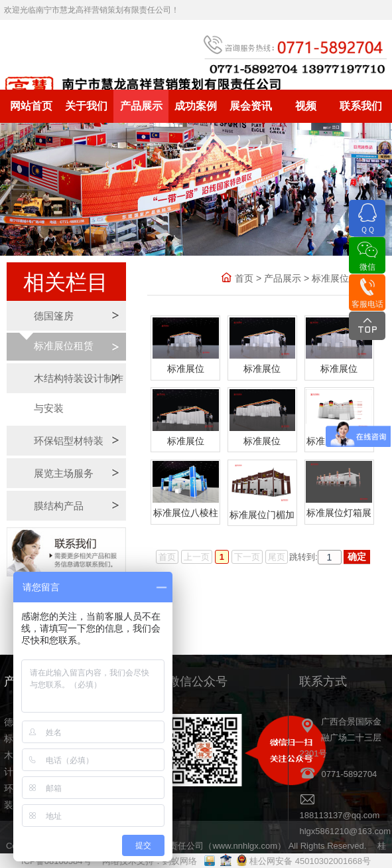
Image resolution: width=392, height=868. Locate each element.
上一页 (197, 557)
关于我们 (86, 106)
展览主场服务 (64, 473)
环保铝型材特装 (69, 441)
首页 (244, 278)
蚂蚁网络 (180, 861)
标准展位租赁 (64, 346)
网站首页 (31, 106)
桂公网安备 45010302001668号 (310, 861)
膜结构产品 (59, 506)
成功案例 (196, 106)
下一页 (247, 557)
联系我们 (361, 106)
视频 (306, 106)
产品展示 (141, 106)
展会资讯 (251, 106)
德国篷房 (54, 316)
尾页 (277, 557)
